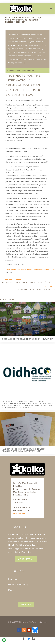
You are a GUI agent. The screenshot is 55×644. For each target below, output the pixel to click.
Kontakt (12, 590)
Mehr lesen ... (26, 559)
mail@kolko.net (19, 513)
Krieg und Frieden (14, 70)
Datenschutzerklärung (18, 585)
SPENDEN (26, 604)
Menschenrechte (28, 70)
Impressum (13, 579)
